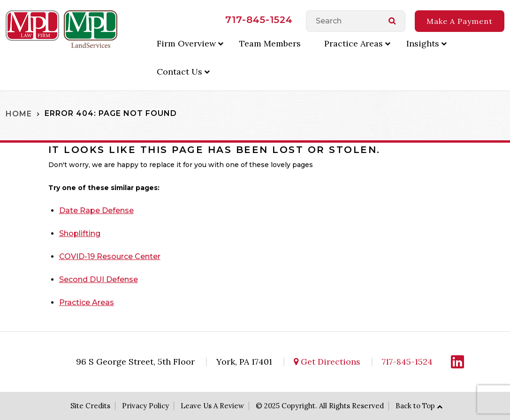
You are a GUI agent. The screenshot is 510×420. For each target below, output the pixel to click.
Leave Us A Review (212, 406)
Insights (423, 43)
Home (19, 113)
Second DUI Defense (99, 279)
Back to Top (415, 406)
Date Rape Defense (96, 210)
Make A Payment (460, 21)
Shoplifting (80, 233)
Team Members (270, 43)
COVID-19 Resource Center (110, 256)
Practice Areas (354, 43)
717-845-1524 (259, 20)
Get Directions (327, 362)
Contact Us (179, 72)
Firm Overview (186, 43)
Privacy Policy (145, 406)
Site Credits (90, 406)
